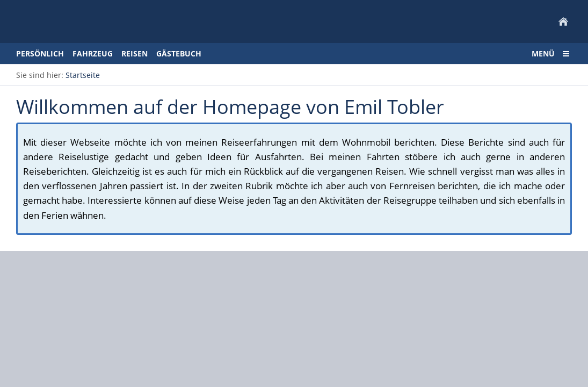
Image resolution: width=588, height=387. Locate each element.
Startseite (83, 75)
